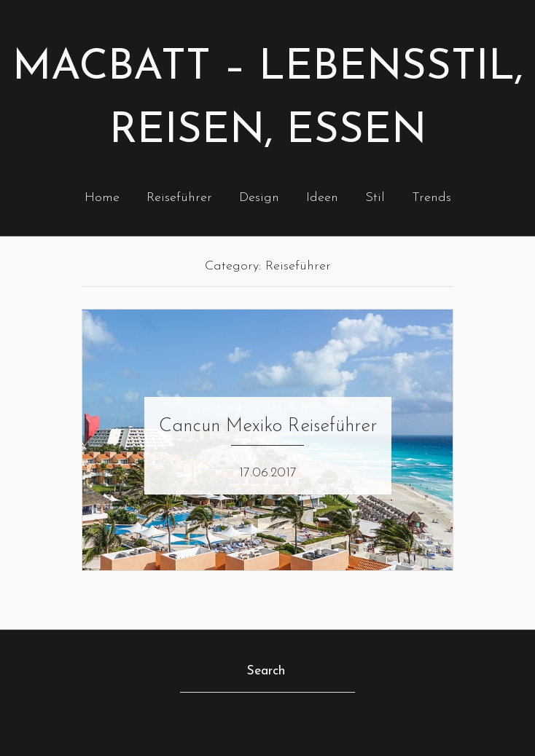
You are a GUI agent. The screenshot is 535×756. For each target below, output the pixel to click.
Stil (375, 198)
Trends (431, 198)
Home (102, 198)
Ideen (322, 198)
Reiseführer (179, 198)
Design (259, 198)
